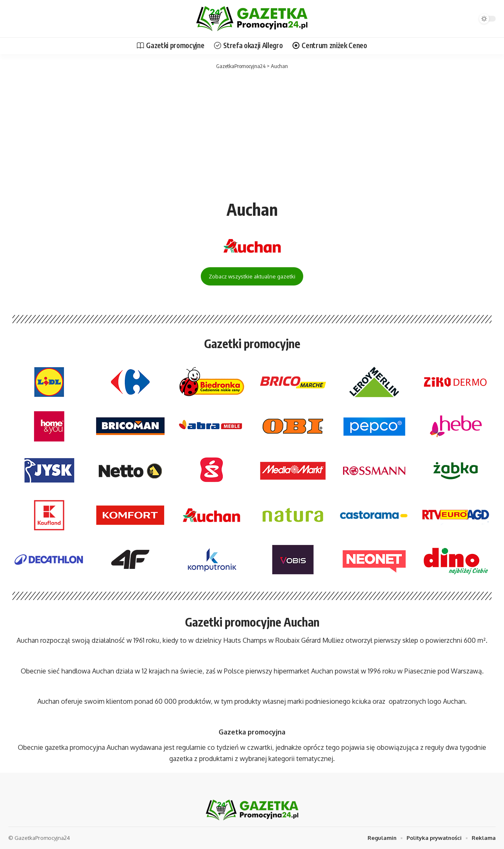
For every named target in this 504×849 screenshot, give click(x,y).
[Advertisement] (252, 133)
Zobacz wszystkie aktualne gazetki (252, 276)
